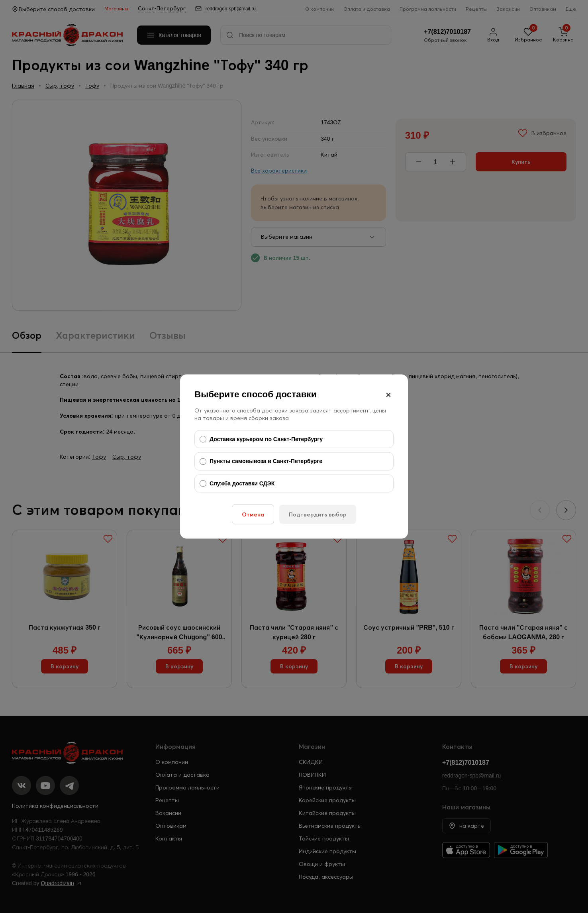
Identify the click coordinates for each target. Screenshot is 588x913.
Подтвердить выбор (318, 514)
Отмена (253, 514)
